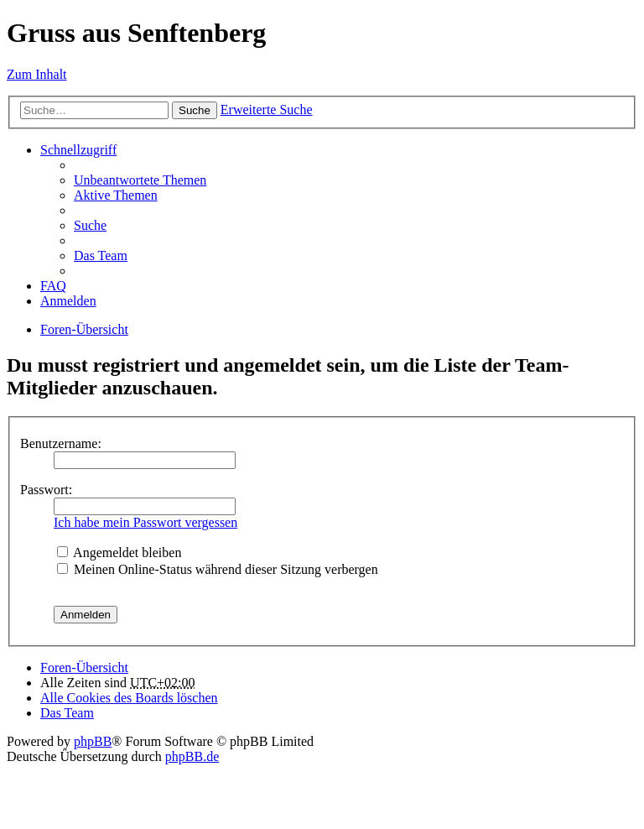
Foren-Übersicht (84, 329)
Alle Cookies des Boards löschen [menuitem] (129, 698)
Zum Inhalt (37, 74)
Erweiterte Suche (267, 109)
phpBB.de (192, 756)
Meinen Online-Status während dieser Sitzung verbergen (218, 569)
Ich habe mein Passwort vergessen (145, 522)
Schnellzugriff (78, 150)
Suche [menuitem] (90, 225)
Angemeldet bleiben (119, 553)
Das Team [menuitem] (101, 255)
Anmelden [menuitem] (68, 301)
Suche (195, 110)
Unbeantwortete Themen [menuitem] (140, 180)
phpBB (93, 741)
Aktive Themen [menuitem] (116, 195)
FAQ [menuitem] (53, 286)
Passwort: (46, 490)
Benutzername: (61, 443)
